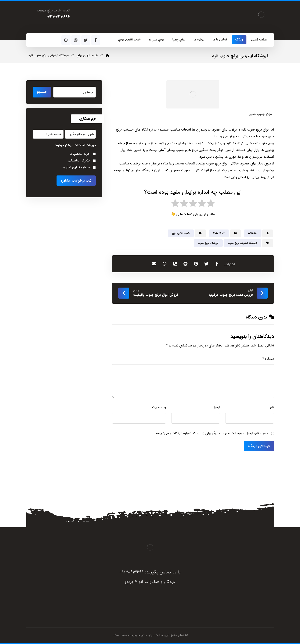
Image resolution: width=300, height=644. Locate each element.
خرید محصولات (80, 154)
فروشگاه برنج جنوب (208, 243)
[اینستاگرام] (76, 40)
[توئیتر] (86, 40)
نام (272, 408)
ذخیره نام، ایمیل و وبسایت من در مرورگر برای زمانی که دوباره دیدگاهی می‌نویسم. (211, 434)
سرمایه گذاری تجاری (76, 168)
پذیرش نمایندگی (79, 161)
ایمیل (216, 408)
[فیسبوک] (96, 40)
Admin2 (253, 233)
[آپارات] (66, 40)
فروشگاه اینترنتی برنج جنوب (242, 243)
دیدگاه (268, 359)
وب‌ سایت (159, 408)
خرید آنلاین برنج (181, 233)
